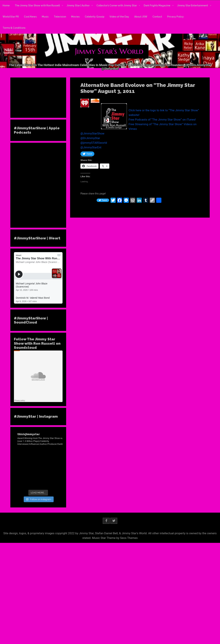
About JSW (141, 17)
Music (45, 17)
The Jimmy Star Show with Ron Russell (37, 5)
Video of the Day (119, 17)
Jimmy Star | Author (78, 5)
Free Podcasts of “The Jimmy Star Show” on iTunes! (162, 120)
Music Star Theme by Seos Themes (115, 538)
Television (60, 17)
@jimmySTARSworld (94, 143)
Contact (157, 17)
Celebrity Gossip (95, 17)
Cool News (30, 17)
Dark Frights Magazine (157, 5)
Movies (75, 17)
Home (6, 5)
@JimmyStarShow (92, 133)
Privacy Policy (175, 17)
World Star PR (11, 17)
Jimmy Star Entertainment (193, 5)
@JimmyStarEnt (91, 147)
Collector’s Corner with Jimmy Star (117, 5)
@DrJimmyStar (90, 138)
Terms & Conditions (14, 28)
